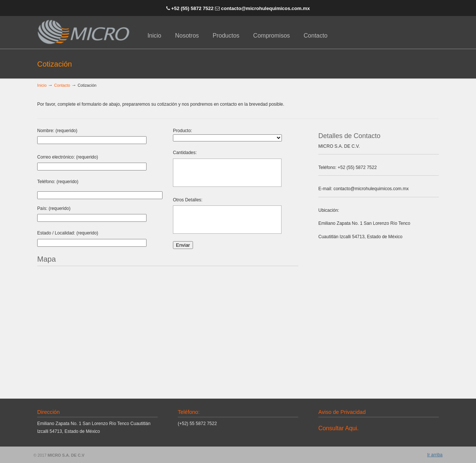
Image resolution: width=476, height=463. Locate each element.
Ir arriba (435, 455)
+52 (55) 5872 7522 (192, 8)
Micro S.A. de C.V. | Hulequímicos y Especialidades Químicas (84, 32)
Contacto (62, 85)
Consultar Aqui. (338, 428)
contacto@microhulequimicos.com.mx (265, 8)
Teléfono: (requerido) (58, 182)
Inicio (42, 85)
